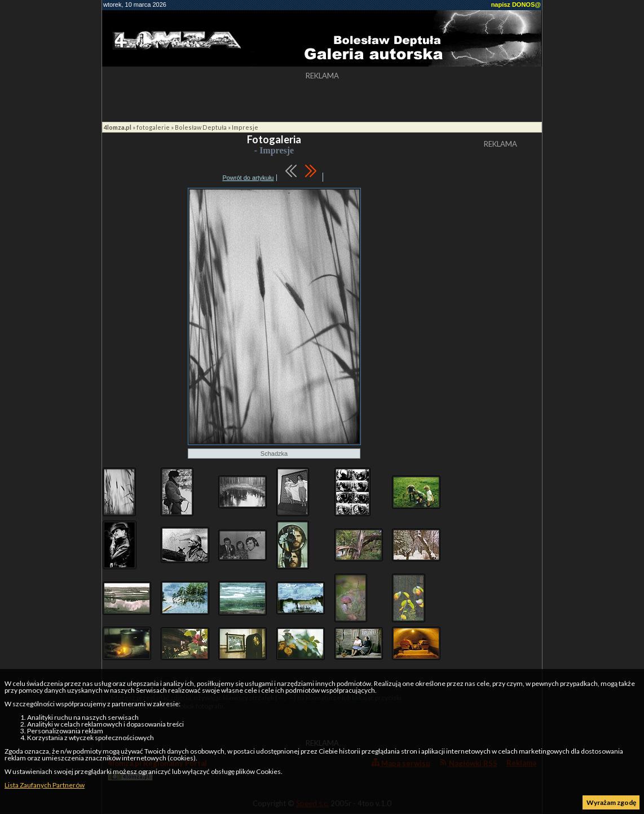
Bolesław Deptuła (201, 127)
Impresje (245, 127)
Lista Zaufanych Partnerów (45, 785)
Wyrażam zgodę (611, 802)
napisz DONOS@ (516, 5)
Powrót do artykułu (248, 178)
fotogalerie (153, 127)
